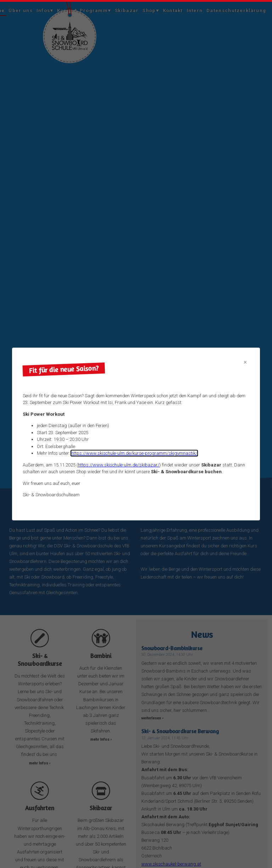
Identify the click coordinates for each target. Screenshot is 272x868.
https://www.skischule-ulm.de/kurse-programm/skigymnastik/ (134, 453)
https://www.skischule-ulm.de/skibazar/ (119, 465)
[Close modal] (245, 363)
